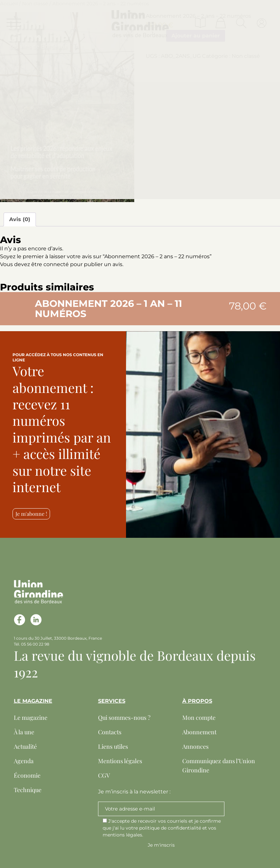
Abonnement (199, 732)
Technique (28, 790)
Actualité (25, 746)
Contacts (110, 732)
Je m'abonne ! (31, 514)
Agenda (24, 761)
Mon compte (199, 718)
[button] (20, 305)
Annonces (195, 746)
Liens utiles (113, 746)
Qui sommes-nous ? (124, 718)
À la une (24, 732)
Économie (27, 775)
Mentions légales (120, 761)
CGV (104, 775)
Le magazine (31, 718)
